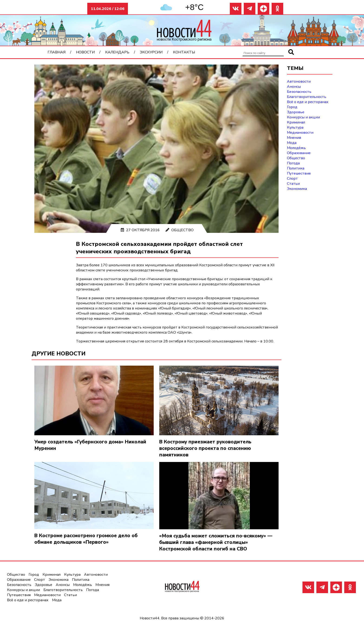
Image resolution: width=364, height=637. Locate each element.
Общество (182, 230)
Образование (299, 153)
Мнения (294, 138)
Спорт (292, 179)
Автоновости (299, 81)
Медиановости (300, 133)
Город (292, 107)
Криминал (296, 122)
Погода (293, 163)
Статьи (293, 184)
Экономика (297, 189)
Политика (296, 168)
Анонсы (294, 87)
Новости (85, 52)
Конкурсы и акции (303, 117)
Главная (57, 52)
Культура (295, 127)
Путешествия (299, 173)
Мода (292, 143)
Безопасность (299, 92)
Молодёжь (296, 148)
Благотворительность (307, 97)
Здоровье (296, 112)
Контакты (184, 52)
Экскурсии (151, 52)
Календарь (117, 52)
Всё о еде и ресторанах (308, 102)
